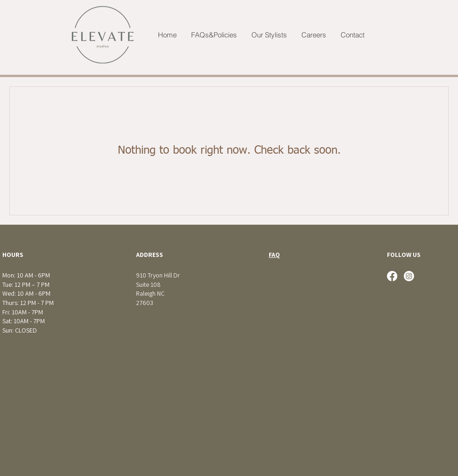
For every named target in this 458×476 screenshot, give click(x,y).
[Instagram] (409, 276)
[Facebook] (392, 276)
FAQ (274, 255)
